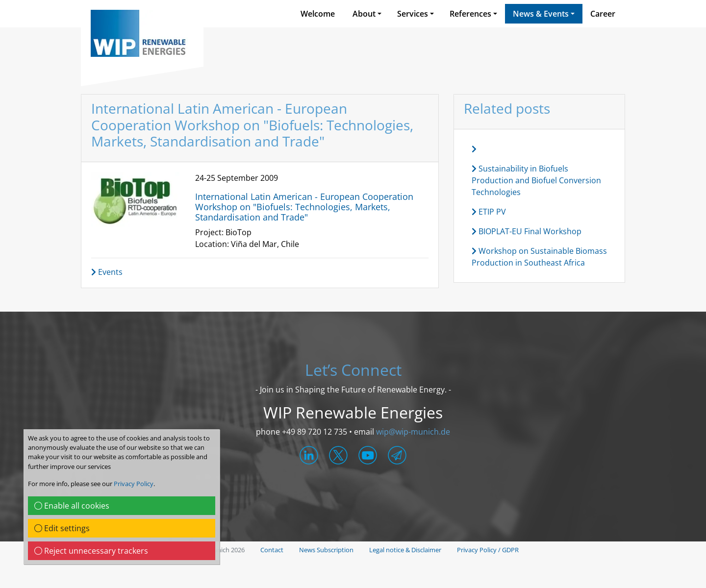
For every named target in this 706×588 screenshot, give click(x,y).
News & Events (541, 14)
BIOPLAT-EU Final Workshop (527, 231)
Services (413, 14)
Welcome (318, 14)
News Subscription (326, 550)
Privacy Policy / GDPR (488, 550)
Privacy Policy (134, 484)
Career (603, 14)
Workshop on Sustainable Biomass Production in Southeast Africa (539, 257)
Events (107, 272)
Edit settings (62, 528)
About (364, 14)
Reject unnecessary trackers (91, 551)
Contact (272, 550)
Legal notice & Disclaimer (405, 550)
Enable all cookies (72, 506)
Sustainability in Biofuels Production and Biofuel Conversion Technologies (536, 180)
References (470, 14)
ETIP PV (489, 212)
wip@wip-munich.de (413, 432)
